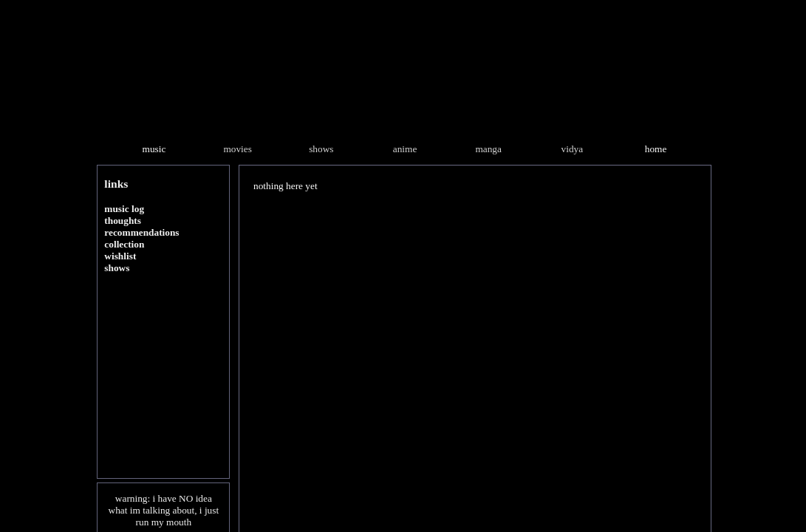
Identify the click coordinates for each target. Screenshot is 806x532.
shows (321, 149)
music (154, 149)
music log (124, 209)
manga (488, 149)
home (656, 149)
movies (238, 149)
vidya (573, 149)
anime (405, 149)
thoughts (123, 221)
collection (124, 244)
